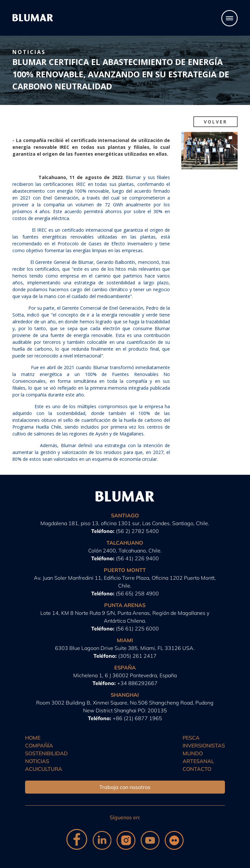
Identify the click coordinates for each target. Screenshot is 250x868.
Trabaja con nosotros (125, 787)
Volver (215, 122)
